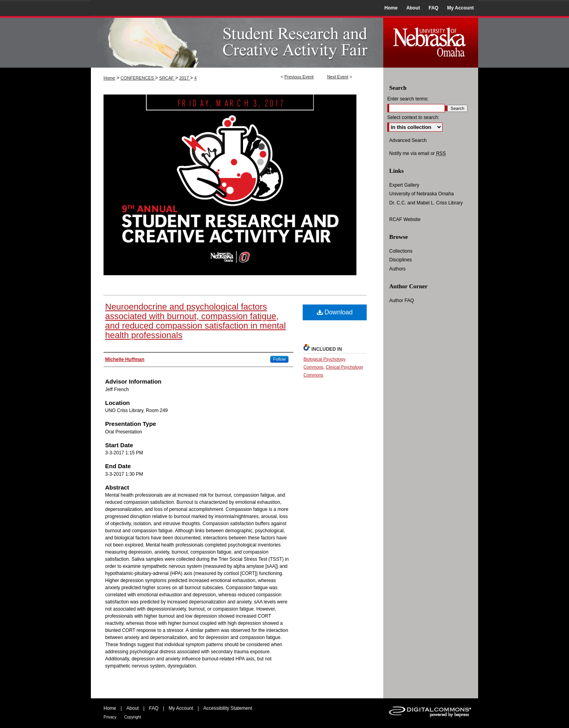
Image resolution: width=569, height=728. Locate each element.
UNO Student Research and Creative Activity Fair (237, 42)
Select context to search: (413, 117)
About (133, 708)
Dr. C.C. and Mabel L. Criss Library (426, 203)
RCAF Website (405, 219)
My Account (181, 708)
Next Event (338, 77)
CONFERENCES (138, 78)
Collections (401, 251)
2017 (185, 78)
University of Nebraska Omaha (421, 194)
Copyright (133, 717)
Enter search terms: (408, 99)
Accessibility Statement (228, 708)
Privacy (110, 717)
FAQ (154, 708)
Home (109, 78)
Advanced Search (408, 140)
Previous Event (299, 77)
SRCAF (167, 78)
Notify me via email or (417, 153)
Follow (279, 359)
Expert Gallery (404, 185)
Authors (397, 269)
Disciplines (400, 260)
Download (335, 312)
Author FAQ (402, 301)
